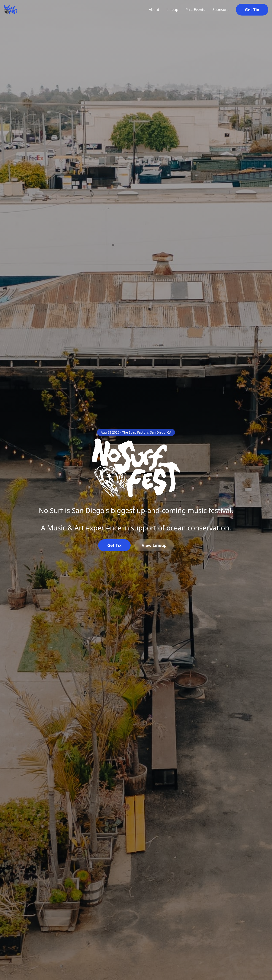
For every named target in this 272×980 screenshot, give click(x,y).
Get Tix (252, 10)
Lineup (172, 10)
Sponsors (221, 10)
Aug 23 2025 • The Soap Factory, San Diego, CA (136, 432)
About (154, 10)
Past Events (195, 10)
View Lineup (154, 545)
